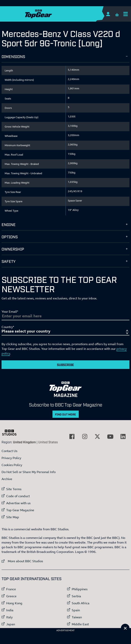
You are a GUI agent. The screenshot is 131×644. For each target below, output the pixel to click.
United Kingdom (24, 442)
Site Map (13, 517)
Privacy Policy (11, 458)
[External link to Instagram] (85, 436)
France (11, 589)
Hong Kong (14, 603)
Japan (11, 624)
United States (48, 442)
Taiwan (77, 617)
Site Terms (14, 489)
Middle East (80, 624)
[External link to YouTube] (110, 436)
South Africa (81, 603)
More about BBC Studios (22, 561)
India (10, 610)
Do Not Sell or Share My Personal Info (29, 472)
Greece (11, 596)
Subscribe (65, 365)
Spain (76, 610)
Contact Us (9, 451)
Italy (9, 617)
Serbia (76, 596)
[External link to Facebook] (72, 436)
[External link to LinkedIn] (123, 436)
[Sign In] (108, 14)
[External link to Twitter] (97, 436)
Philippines (80, 589)
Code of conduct (18, 496)
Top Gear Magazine (20, 510)
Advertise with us (18, 503)
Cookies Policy (12, 465)
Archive (7, 479)
